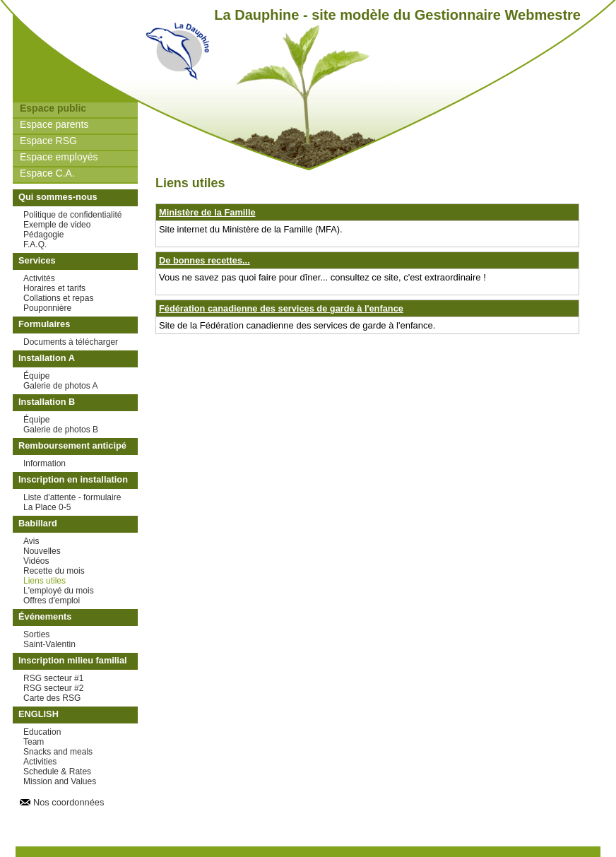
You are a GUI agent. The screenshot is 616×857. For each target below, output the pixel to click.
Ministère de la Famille (207, 212)
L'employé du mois (59, 591)
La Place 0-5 (47, 507)
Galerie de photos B (61, 430)
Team (34, 742)
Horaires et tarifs (54, 288)
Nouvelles (42, 551)
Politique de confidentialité (72, 215)
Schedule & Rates (57, 772)
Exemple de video (57, 225)
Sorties (36, 634)
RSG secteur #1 (53, 678)
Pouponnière (47, 308)
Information (45, 463)
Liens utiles (45, 581)
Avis (31, 541)
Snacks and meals (58, 752)
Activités (39, 278)
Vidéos (36, 561)
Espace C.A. (47, 173)
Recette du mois (54, 571)
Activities (40, 762)
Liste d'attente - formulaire (72, 497)
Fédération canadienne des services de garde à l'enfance (281, 308)
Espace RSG (48, 141)
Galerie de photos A (60, 386)
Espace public (53, 108)
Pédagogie (43, 235)
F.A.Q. (35, 244)
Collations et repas (58, 298)
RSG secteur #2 (53, 688)
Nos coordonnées (69, 802)
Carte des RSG (52, 698)
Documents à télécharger (71, 342)
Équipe (36, 376)
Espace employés (59, 157)
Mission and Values (60, 781)
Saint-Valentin (49, 644)
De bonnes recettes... (205, 260)
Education (42, 732)
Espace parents (54, 124)
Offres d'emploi (52, 601)
